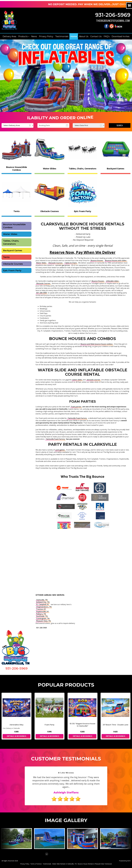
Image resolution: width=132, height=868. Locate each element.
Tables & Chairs (71, 263)
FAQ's (107, 36)
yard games (60, 450)
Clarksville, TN (42, 600)
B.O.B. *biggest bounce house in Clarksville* (83, 725)
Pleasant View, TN (43, 621)
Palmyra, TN (41, 614)
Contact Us (96, 36)
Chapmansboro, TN (44, 607)
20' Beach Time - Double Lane (115, 725)
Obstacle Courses (13, 264)
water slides (77, 380)
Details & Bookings (17, 736)
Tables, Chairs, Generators (11, 242)
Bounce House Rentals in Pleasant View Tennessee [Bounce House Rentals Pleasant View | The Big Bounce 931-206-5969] (95, 864)
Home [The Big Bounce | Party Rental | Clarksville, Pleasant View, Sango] (74, 36)
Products (24, 36)
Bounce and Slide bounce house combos (97, 344)
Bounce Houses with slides (116, 260)
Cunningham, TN (43, 619)
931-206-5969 (113, 15)
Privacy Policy (46, 36)
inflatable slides (112, 281)
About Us (84, 36)
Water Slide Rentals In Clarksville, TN (64, 864)
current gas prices (63, 265)
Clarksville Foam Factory (77, 418)
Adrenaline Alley (16, 725)
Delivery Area (9, 36)
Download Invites (121, 36)
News (34, 36)
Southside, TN (42, 616)
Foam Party (49, 725)
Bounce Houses (97, 260)
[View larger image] (16, 839)
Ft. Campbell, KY (43, 604)
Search (120, 125)
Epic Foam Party (12, 270)
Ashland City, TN (43, 602)
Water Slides (10, 234)
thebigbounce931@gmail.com (113, 21)
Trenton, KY (41, 609)
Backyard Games (13, 250)
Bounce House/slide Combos (14, 226)
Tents (6, 257)
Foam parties (76, 407)
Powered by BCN (125, 861)
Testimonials (62, 36)
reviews (70, 773)
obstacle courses (93, 380)
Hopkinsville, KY (42, 612)
